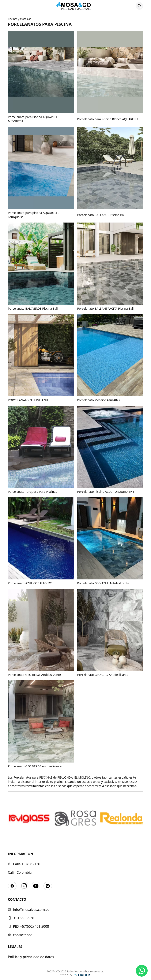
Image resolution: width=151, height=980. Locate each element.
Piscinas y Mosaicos (20, 19)
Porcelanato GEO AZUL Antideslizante (103, 583)
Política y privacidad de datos (31, 957)
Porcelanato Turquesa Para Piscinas (33, 492)
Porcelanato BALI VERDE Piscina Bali (33, 308)
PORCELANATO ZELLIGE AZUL (28, 400)
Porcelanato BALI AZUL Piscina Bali (101, 215)
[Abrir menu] (12, 6)
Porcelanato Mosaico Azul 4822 (99, 400)
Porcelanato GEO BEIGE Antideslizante (35, 675)
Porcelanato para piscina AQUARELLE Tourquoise (34, 215)
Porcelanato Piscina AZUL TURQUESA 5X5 (106, 492)
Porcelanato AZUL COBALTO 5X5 (30, 583)
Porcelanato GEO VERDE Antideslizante (35, 766)
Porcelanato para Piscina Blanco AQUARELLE (108, 119)
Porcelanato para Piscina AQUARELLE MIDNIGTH (34, 119)
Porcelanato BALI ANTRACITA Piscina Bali (105, 308)
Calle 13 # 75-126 (24, 864)
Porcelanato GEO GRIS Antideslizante (103, 675)
